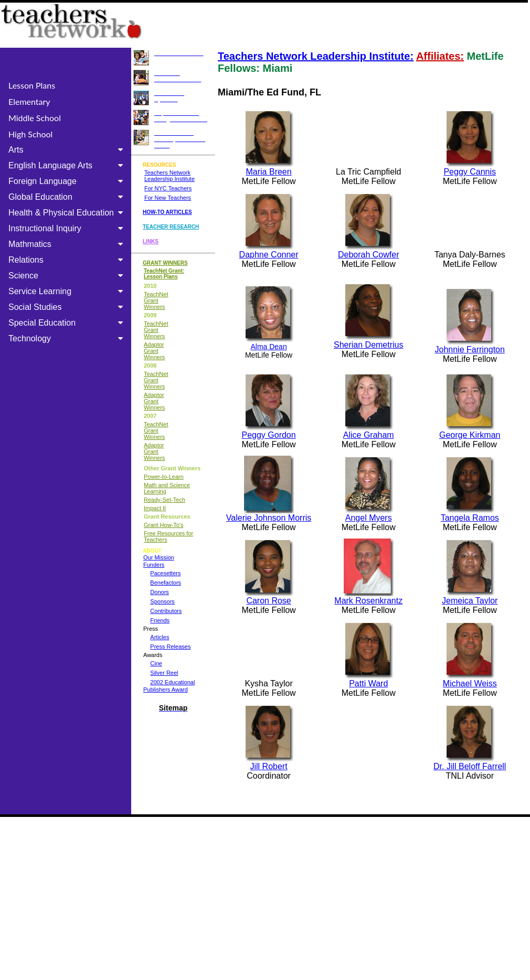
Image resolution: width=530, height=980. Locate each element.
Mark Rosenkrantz (368, 597)
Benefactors (166, 583)
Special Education (68, 323)
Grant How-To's (163, 525)
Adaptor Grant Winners (154, 351)
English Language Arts (68, 165)
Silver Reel (164, 673)
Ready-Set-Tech (165, 500)
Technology (68, 338)
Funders (154, 565)
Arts (68, 150)
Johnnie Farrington (470, 349)
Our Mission (159, 557)
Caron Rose (268, 601)
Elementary (29, 101)
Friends (160, 620)
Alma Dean (268, 347)
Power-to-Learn (164, 477)
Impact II (155, 508)
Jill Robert (269, 763)
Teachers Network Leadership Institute (169, 176)
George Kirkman (470, 435)
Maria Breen (269, 172)
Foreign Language (68, 181)
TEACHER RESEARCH (171, 227)
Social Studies (68, 307)
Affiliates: (440, 56)
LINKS (151, 241)
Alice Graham (369, 435)
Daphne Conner (269, 255)
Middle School (35, 118)
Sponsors (162, 601)
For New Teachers (168, 198)
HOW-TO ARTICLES (167, 212)
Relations (68, 260)
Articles (160, 637)
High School (30, 134)
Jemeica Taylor (470, 601)
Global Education (68, 197)
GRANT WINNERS (165, 263)
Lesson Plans (32, 85)
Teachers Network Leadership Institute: (316, 56)
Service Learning (68, 291)
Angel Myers (369, 518)
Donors (159, 592)
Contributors (166, 611)
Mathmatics (68, 244)
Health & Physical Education (68, 213)
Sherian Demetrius (369, 345)
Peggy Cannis (470, 172)
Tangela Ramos (470, 518)
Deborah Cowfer (369, 255)
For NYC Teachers (168, 188)
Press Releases (170, 647)
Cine (156, 663)
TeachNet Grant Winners (156, 300)
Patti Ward (368, 683)
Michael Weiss (470, 683)
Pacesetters (165, 573)
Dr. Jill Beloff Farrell (470, 766)
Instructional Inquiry (68, 228)
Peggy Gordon (268, 435)
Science (68, 276)
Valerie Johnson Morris (269, 518)
